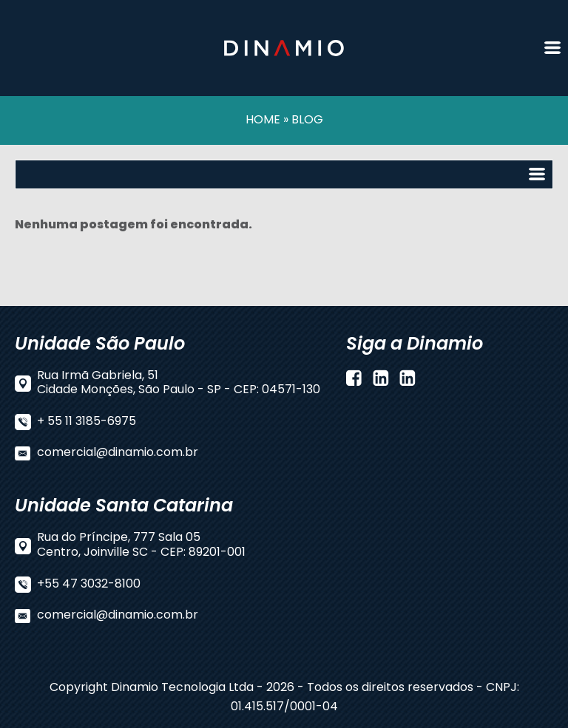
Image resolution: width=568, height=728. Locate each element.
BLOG (307, 120)
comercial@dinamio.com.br (118, 453)
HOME (263, 120)
